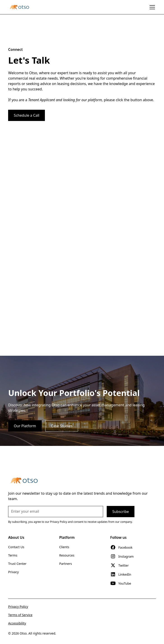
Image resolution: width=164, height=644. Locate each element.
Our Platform (25, 426)
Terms (13, 555)
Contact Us (16, 547)
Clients (64, 547)
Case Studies (62, 426)
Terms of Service (20, 615)
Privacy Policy (18, 607)
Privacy (13, 572)
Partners (65, 564)
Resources (67, 555)
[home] (19, 7)
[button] (151, 7)
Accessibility (17, 623)
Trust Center (17, 564)
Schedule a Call (27, 115)
